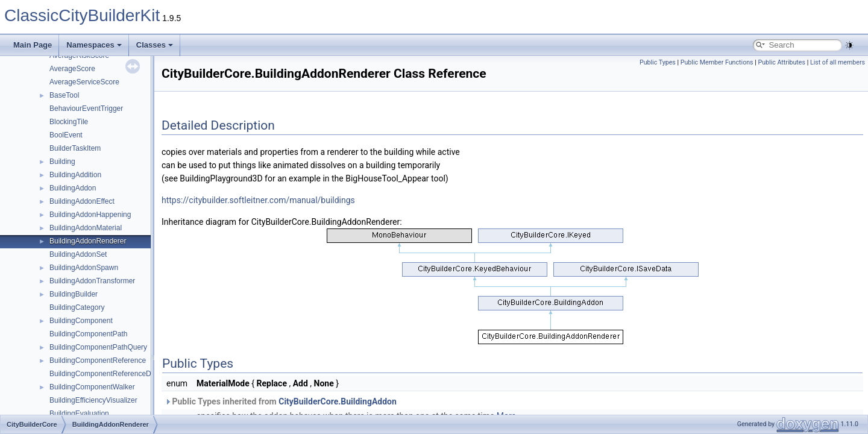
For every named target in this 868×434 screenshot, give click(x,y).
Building (62, 162)
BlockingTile (69, 122)
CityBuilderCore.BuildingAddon (338, 401)
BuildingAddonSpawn (84, 268)
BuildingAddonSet (78, 254)
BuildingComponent (81, 321)
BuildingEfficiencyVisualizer (93, 400)
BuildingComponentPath (88, 334)
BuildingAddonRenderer (88, 241)
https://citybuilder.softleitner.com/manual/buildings (258, 200)
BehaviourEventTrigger (86, 108)
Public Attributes (782, 62)
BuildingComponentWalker (92, 387)
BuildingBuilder (74, 294)
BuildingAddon (73, 188)
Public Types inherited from (281, 401)
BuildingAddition (75, 175)
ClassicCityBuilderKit (82, 15)
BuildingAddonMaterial (86, 228)
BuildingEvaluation (79, 414)
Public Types (658, 62)
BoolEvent (66, 135)
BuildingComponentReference (98, 360)
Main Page (33, 45)
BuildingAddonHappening (90, 215)
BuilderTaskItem (75, 148)
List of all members (838, 62)
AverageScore (72, 69)
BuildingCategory (77, 307)
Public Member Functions (717, 62)
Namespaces (94, 45)
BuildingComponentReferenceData (105, 374)
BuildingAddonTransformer (92, 281)
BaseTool (64, 95)
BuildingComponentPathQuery (98, 347)
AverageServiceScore (84, 82)
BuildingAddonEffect (82, 201)
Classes (155, 45)
